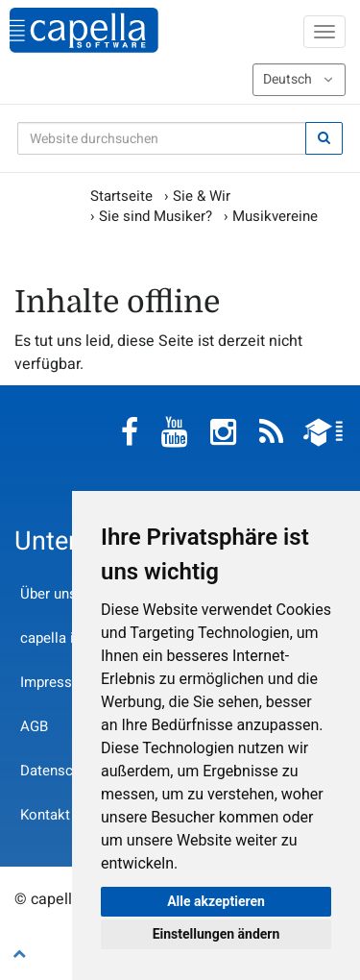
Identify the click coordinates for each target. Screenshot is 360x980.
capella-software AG (84, 30)
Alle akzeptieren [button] (216, 901)
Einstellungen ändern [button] (216, 934)
